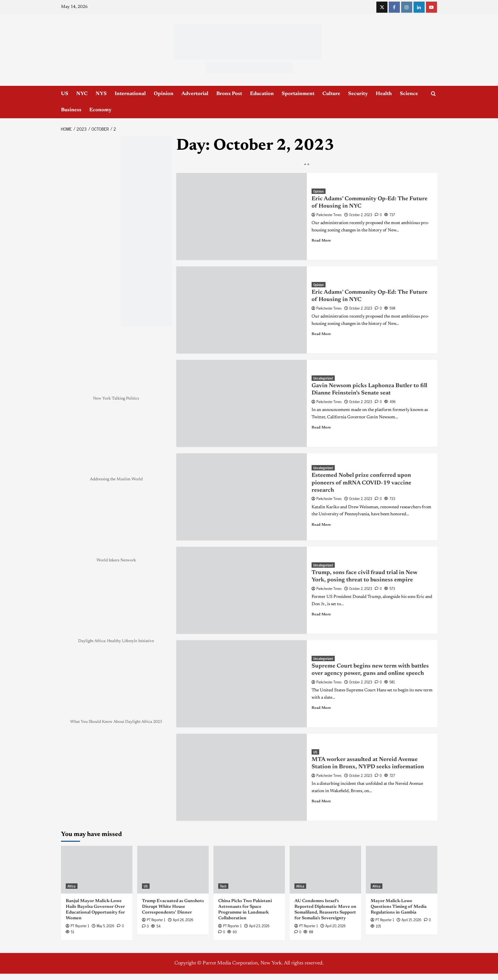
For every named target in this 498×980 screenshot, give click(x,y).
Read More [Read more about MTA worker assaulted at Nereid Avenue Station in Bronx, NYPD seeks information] (321, 801)
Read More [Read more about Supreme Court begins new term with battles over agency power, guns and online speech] (321, 708)
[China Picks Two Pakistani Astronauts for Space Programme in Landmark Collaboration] (249, 870)
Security (358, 94)
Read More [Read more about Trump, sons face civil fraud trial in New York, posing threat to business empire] (321, 614)
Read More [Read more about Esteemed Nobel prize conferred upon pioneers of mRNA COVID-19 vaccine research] (321, 525)
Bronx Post (229, 94)
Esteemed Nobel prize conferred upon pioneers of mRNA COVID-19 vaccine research (361, 483)
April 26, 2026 (183, 920)
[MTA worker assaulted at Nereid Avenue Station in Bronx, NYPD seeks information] (242, 777)
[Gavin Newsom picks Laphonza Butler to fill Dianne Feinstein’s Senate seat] (242, 403)
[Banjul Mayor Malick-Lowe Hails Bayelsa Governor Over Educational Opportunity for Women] (97, 870)
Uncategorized (323, 378)
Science (409, 94)
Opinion (164, 94)
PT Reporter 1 (80, 926)
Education (262, 94)
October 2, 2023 (361, 215)
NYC (82, 94)
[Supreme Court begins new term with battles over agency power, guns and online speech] (242, 684)
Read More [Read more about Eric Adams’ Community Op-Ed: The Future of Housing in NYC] (321, 241)
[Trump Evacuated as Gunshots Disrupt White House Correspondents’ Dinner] (173, 870)
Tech (223, 886)
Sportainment (298, 94)
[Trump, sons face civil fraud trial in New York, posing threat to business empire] (242, 590)
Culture (331, 94)
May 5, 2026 (105, 926)
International (130, 94)
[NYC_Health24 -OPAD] (146, 231)
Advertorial (195, 94)
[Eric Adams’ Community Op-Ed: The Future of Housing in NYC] (242, 216)
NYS (101, 94)
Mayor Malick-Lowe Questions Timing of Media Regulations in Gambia (399, 907)
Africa (72, 886)
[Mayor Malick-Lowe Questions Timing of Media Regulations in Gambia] (402, 870)
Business (71, 110)
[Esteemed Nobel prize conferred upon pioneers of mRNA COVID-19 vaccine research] (242, 497)
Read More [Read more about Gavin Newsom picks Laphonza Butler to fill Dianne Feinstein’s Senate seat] (321, 428)
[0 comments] (378, 215)
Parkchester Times (329, 215)
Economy (100, 110)
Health (384, 94)
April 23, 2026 (259, 926)
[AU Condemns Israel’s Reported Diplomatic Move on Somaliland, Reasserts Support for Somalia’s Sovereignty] (325, 870)
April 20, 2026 (335, 926)
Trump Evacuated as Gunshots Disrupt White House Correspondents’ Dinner (173, 907)
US (65, 94)
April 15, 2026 (411, 920)
